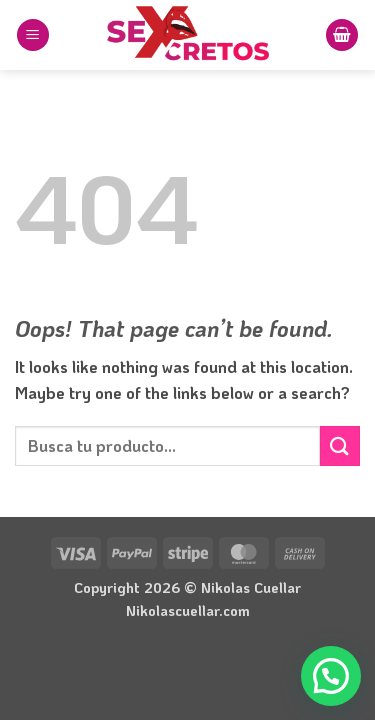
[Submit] (340, 445)
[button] (33, 35)
